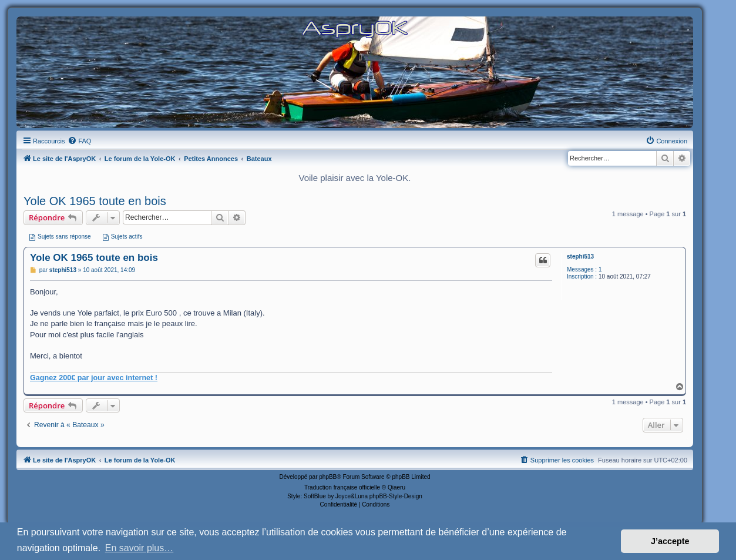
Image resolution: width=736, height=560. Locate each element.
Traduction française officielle (342, 487)
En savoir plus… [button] (140, 548)
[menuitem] (79, 141)
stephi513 (580, 256)
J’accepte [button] (670, 541)
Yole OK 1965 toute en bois (95, 201)
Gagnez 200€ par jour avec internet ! (94, 378)
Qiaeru (396, 487)
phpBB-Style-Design (396, 496)
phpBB (328, 477)
